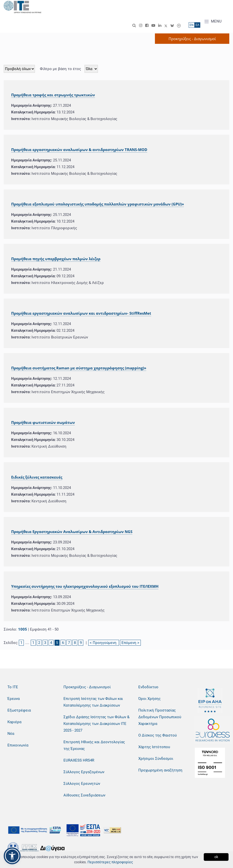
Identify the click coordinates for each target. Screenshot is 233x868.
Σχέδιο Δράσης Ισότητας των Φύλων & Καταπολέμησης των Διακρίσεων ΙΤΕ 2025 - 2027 (96, 724)
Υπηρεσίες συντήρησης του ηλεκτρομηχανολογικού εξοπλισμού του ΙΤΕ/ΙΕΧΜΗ (85, 586)
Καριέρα (14, 722)
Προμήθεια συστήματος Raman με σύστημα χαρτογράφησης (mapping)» (79, 368)
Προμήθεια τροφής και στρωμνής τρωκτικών (53, 95)
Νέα (11, 734)
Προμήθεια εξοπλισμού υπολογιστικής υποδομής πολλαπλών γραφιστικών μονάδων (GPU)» (98, 204)
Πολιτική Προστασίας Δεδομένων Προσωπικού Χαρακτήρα (160, 717)
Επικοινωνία (18, 745)
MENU (213, 22)
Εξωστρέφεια (19, 710)
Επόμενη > (130, 643)
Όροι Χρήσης (149, 699)
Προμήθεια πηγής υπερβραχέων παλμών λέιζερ (56, 259)
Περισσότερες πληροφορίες (110, 862)
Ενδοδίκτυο (148, 687)
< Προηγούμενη (104, 643)
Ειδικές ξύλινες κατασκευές (37, 477)
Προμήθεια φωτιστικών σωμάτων (43, 422)
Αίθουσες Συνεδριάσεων (84, 795)
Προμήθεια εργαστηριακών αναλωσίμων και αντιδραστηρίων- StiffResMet (81, 313)
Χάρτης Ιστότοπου (154, 747)
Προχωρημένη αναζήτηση (160, 770)
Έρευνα (14, 699)
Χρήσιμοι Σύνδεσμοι (156, 759)
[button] (12, 856)
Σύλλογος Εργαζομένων (84, 772)
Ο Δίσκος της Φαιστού (158, 735)
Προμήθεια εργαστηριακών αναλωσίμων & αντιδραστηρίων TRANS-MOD (79, 150)
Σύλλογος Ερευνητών (82, 784)
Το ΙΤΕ (13, 687)
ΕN (192, 25)
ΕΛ (197, 25)
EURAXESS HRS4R (79, 760)
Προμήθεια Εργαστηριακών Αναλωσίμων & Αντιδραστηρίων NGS (72, 532)
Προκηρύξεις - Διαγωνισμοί (87, 687)
